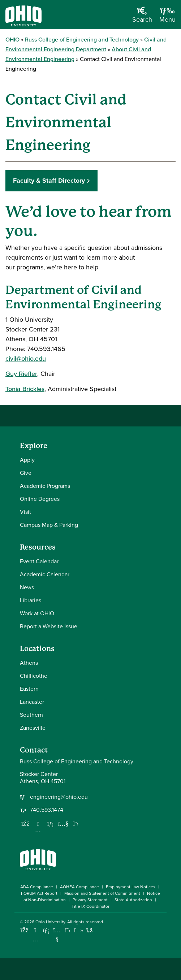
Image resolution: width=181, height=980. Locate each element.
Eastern (29, 689)
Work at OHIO (37, 613)
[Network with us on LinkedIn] (51, 824)
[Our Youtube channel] (63, 824)
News (27, 587)
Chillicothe (34, 676)
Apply (27, 460)
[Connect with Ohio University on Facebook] (24, 930)
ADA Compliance (37, 887)
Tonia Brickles (25, 389)
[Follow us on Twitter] (76, 824)
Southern (31, 715)
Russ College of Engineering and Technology (82, 40)
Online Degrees (40, 499)
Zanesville (33, 728)
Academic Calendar (45, 574)
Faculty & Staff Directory (49, 181)
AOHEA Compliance (79, 887)
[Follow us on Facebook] (25, 824)
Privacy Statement (90, 900)
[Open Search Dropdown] (142, 17)
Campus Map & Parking (49, 525)
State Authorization (133, 900)
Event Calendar (39, 561)
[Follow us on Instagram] (38, 829)
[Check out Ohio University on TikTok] (79, 930)
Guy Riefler (21, 374)
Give (26, 473)
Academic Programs (45, 486)
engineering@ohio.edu (59, 797)
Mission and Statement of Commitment (102, 893)
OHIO (12, 40)
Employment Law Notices (131, 887)
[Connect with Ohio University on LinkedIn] (46, 930)
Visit (25, 512)
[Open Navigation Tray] (167, 17)
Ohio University (50, 922)
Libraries (31, 600)
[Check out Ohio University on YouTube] (57, 935)
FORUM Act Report (39, 893)
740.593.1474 (47, 810)
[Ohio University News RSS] (89, 930)
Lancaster (32, 702)
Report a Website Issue (49, 626)
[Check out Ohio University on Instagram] (35, 939)
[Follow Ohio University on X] (68, 930)
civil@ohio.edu (26, 359)
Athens (29, 663)
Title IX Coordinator (90, 906)
